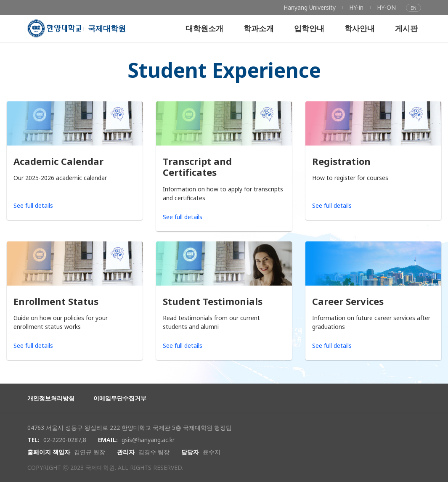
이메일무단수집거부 (120, 398)
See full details (33, 205)
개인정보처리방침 (51, 398)
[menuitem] (310, 7)
